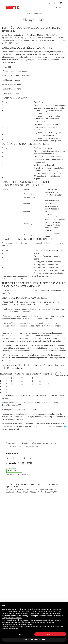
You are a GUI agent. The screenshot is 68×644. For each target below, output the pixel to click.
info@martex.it (16, 492)
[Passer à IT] (58, 3)
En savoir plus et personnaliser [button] (34, 639)
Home (28, 13)
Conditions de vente (13, 446)
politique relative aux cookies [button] (12, 618)
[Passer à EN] (55, 3)
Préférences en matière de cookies (44, 443)
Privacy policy (11, 443)
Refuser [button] (18, 634)
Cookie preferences (30, 446)
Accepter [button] (50, 634)
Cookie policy (23, 443)
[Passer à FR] (61, 3)
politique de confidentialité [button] (21, 611)
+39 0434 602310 (51, 490)
